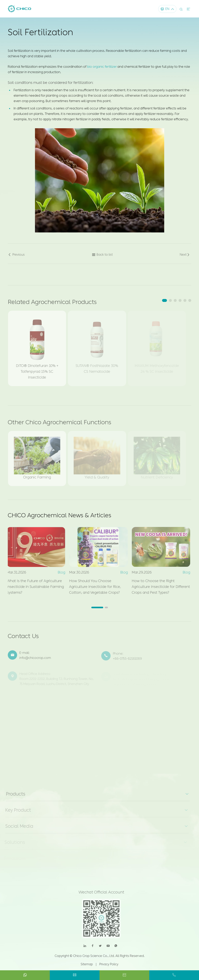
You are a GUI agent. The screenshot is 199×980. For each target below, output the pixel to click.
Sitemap (87, 964)
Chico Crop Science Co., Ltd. (94, 956)
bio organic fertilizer (102, 65)
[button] (165, 300)
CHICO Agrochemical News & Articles (59, 515)
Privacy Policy (109, 964)
